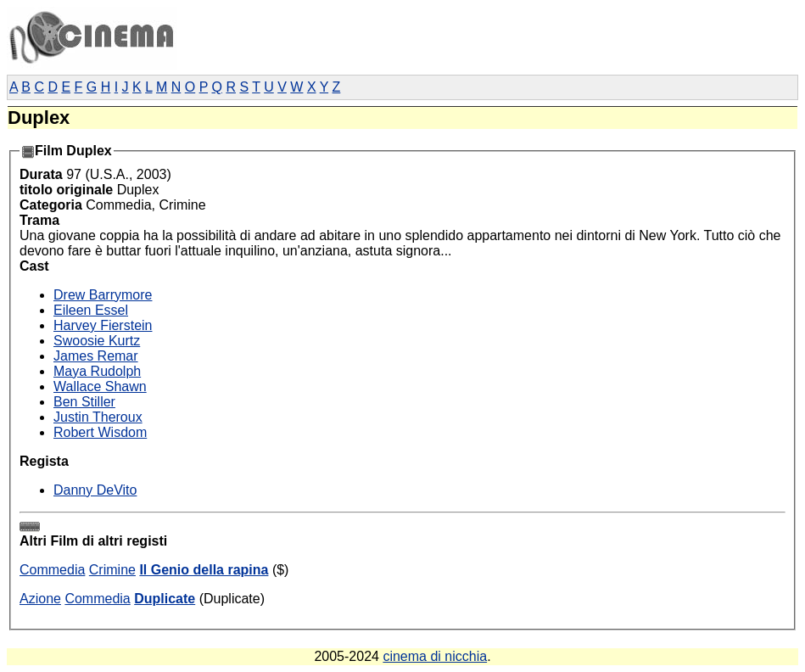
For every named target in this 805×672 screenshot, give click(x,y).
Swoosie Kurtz (97, 341)
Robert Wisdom (100, 432)
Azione (40, 599)
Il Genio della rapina (204, 570)
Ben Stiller (84, 402)
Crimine (112, 570)
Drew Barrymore (103, 295)
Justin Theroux (98, 417)
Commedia (52, 570)
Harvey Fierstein (103, 325)
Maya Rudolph (97, 371)
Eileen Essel (91, 310)
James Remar (96, 356)
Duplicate (165, 599)
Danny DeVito (95, 490)
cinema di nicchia (435, 656)
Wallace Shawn (100, 386)
